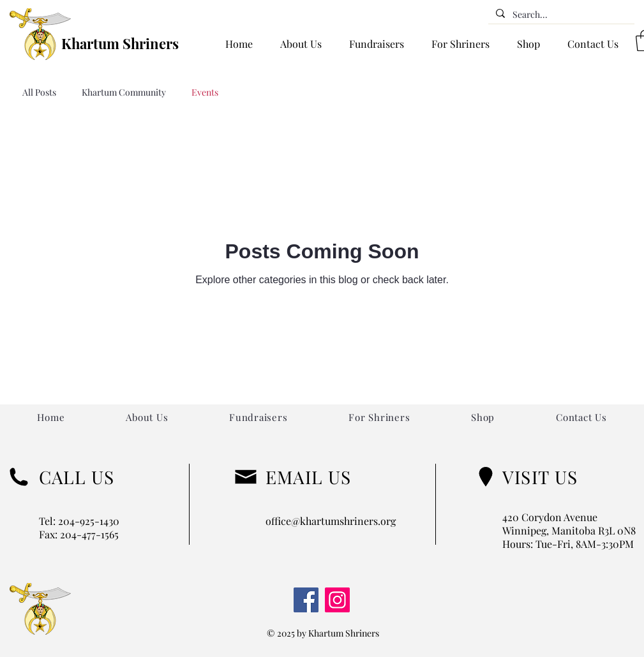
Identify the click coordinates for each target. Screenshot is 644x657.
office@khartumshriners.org (331, 521)
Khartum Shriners (120, 43)
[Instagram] (337, 600)
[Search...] (560, 15)
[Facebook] (306, 600)
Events (205, 92)
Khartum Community (124, 92)
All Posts (39, 92)
